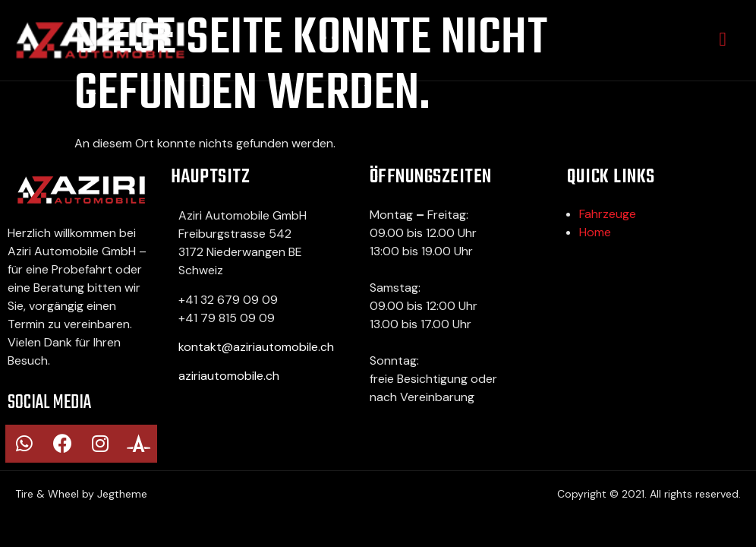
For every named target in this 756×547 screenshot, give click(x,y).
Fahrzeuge (608, 214)
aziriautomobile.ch (229, 376)
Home (595, 232)
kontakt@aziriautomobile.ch (256, 347)
